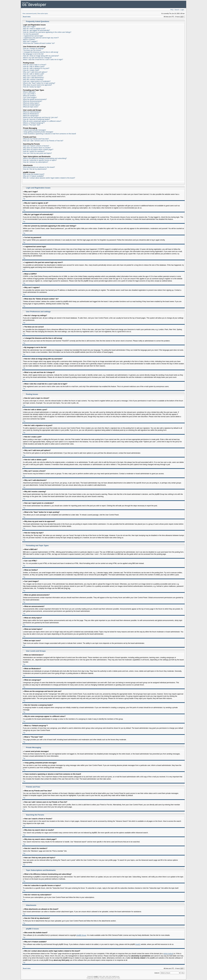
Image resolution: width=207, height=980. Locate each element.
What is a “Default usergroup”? (34, 123)
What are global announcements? (35, 99)
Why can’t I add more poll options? (35, 72)
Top (24, 199)
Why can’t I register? (30, 41)
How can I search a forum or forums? (36, 146)
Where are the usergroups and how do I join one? (41, 117)
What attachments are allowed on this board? (39, 167)
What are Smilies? (30, 96)
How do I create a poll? (31, 70)
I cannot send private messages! (35, 130)
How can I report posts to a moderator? (37, 81)
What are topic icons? (31, 107)
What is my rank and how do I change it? (37, 58)
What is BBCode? (29, 92)
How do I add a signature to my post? (36, 68)
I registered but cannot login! (33, 36)
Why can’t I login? (29, 27)
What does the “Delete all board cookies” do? (39, 43)
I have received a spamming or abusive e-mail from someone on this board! (50, 134)
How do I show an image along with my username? (41, 56)
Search (177, 10)
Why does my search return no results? (37, 148)
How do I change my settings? (34, 48)
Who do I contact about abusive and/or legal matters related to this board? (49, 178)
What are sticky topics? (31, 103)
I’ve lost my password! (31, 34)
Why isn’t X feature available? (34, 176)
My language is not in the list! (33, 54)
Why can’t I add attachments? (34, 78)
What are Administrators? (32, 112)
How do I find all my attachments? (35, 169)
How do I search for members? (34, 151)
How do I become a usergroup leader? (37, 119)
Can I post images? (30, 98)
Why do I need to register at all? (34, 29)
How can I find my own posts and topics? (37, 153)
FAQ (172, 10)
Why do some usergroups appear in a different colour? (42, 121)
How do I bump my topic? (32, 87)
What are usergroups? (31, 116)
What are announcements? (33, 101)
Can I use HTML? (29, 94)
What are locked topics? (32, 105)
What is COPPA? (29, 40)
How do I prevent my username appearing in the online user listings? (47, 32)
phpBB (96, 976)
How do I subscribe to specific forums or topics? (40, 160)
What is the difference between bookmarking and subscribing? (45, 158)
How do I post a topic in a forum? (35, 65)
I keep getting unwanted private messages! (38, 132)
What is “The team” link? (32, 125)
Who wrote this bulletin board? (34, 174)
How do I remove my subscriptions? (36, 162)
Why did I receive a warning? (33, 79)
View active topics (43, 14)
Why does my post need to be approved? (38, 85)
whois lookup (168, 953)
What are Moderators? (31, 114)
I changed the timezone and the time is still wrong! (41, 52)
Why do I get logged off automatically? (37, 30)
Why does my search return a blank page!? (38, 150)
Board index (27, 17)
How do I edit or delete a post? (34, 67)
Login (182, 10)
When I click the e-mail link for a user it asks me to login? (43, 60)
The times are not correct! (32, 50)
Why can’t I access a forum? (33, 76)
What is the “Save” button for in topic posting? (39, 83)
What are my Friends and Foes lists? (36, 139)
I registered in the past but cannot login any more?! (41, 38)
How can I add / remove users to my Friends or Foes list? (43, 141)
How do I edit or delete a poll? (34, 74)
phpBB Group (81, 935)
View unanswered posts (29, 14)
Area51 (138, 944)
